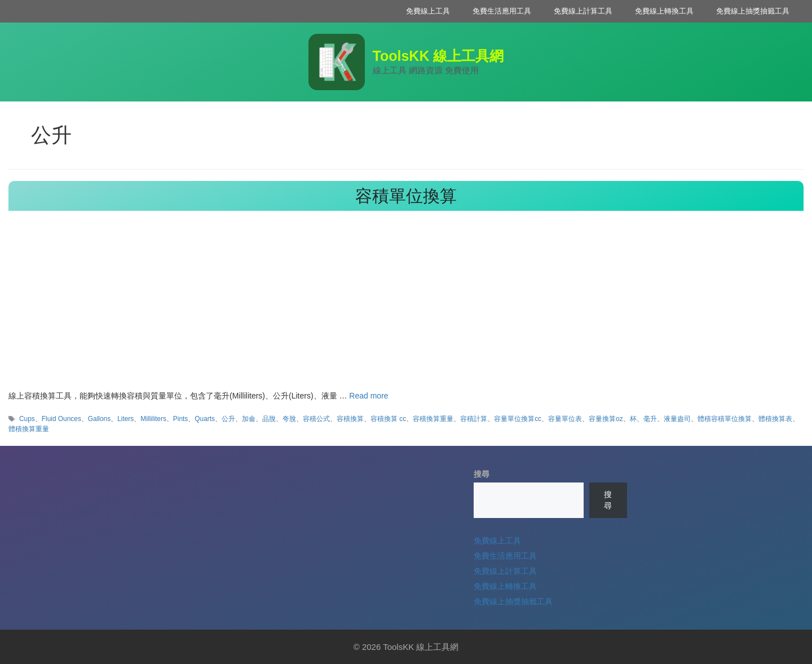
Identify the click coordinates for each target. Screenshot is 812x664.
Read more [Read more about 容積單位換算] (369, 396)
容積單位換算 (406, 196)
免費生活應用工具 (502, 11)
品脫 (269, 419)
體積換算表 (775, 419)
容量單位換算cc (518, 419)
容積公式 (316, 419)
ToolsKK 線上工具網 (438, 56)
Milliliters (153, 419)
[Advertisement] (406, 306)
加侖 (249, 419)
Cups (27, 419)
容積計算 (474, 419)
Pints (180, 419)
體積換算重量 (29, 429)
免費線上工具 (428, 11)
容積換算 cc (388, 419)
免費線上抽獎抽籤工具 (753, 11)
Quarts (205, 419)
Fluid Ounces (61, 419)
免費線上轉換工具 (664, 11)
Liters (125, 419)
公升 (228, 419)
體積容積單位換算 (725, 419)
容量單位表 (565, 419)
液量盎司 (677, 419)
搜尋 (482, 474)
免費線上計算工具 (583, 11)
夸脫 (289, 419)
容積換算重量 (433, 419)
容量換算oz (606, 419)
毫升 (650, 419)
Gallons (99, 419)
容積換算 (350, 419)
